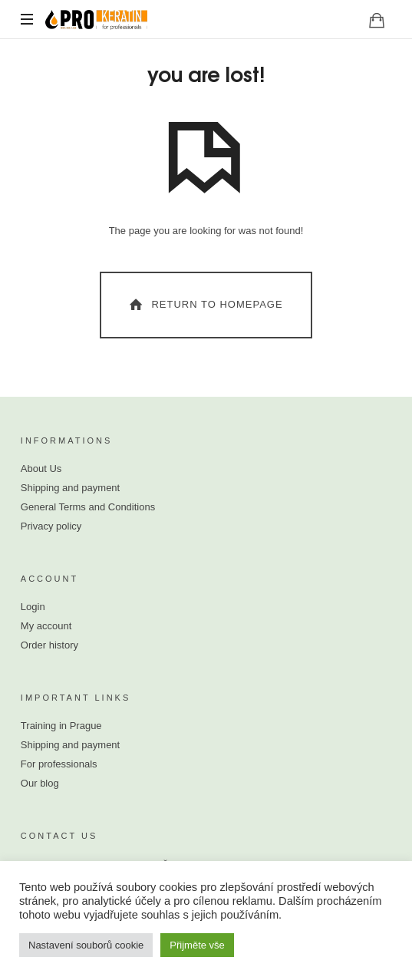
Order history (49, 645)
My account (46, 626)
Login (33, 607)
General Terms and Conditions (88, 507)
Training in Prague (61, 726)
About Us (41, 469)
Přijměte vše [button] (197, 945)
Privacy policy (51, 526)
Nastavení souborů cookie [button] (86, 945)
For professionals (59, 764)
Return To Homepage (205, 305)
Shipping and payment (70, 488)
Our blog (40, 783)
